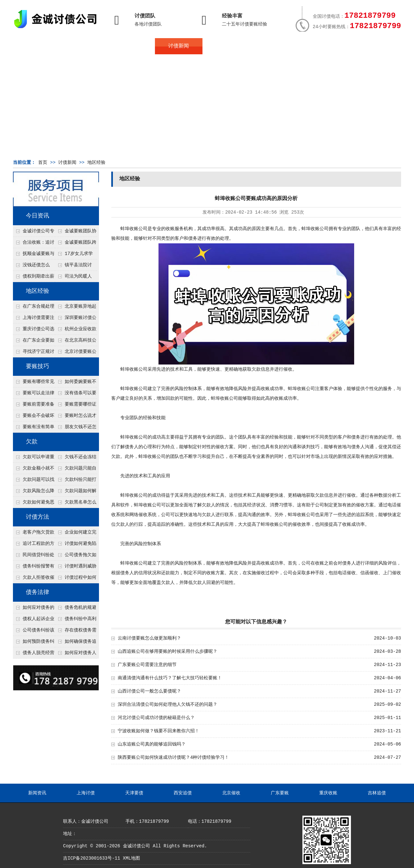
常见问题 (226, 46)
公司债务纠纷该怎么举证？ (34, 632)
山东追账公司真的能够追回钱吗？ (152, 744)
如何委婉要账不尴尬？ (76, 383)
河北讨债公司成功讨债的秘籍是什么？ (156, 718)
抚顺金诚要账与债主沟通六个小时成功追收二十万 (34, 255)
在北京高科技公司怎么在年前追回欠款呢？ (76, 342)
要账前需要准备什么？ (34, 406)
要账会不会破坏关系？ (34, 417)
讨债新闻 (179, 46)
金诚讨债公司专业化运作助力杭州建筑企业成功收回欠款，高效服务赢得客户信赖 (34, 233)
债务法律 (38, 592)
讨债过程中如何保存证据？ (76, 579)
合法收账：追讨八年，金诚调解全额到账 (34, 244)
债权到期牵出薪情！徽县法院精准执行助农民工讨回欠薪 (34, 278)
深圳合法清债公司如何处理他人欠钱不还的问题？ (168, 704)
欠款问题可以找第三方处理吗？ (34, 481)
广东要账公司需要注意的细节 (147, 665)
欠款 (32, 442)
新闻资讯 (37, 793)
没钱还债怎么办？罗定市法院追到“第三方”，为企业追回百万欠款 (34, 267)
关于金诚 (84, 46)
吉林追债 (377, 793)
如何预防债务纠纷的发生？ (34, 643)
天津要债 (134, 793)
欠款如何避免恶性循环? (34, 504)
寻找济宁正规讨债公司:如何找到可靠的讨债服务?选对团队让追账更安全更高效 (34, 353)
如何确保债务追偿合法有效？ (76, 643)
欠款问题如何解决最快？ (76, 492)
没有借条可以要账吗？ (76, 395)
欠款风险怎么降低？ (34, 492)
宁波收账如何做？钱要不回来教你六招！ (158, 731)
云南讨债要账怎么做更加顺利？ (149, 638)
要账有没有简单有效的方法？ (34, 429)
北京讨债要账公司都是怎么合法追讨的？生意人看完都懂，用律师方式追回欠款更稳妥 (76, 353)
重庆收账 (328, 793)
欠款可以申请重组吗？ (34, 459)
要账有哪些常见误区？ (34, 383)
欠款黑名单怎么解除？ (76, 504)
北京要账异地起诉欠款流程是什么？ (76, 308)
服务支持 (368, 46)
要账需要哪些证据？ (76, 406)
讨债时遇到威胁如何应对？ (76, 568)
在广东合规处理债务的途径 (34, 308)
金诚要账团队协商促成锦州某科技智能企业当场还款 (76, 233)
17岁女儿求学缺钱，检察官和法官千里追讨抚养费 (75, 255)
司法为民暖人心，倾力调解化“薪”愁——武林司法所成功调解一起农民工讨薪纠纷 (75, 278)
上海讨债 (86, 793)
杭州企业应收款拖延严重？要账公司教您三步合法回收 (76, 331)
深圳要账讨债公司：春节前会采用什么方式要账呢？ (76, 319)
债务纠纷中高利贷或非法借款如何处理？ (76, 620)
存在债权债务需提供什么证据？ (76, 632)
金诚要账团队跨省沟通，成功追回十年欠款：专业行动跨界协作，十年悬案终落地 (76, 244)
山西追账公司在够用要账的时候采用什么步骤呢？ (168, 651)
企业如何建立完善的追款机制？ (76, 534)
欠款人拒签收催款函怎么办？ (34, 579)
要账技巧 (38, 366)
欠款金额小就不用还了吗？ (34, 470)
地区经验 (96, 163)
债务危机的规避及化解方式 (76, 609)
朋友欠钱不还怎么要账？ (76, 429)
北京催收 (231, 793)
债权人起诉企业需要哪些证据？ (34, 620)
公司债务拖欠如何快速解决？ (76, 556)
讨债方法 (38, 517)
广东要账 (280, 793)
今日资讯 (38, 216)
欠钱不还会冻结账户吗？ (76, 459)
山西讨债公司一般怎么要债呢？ (149, 691)
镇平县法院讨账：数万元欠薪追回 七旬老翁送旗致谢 (75, 267)
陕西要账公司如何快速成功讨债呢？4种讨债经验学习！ (173, 757)
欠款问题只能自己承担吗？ (76, 470)
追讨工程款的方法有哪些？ (34, 545)
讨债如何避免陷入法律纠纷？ (76, 545)
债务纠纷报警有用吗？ (34, 568)
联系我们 (321, 46)
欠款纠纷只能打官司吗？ (76, 481)
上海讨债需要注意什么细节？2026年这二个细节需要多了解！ (34, 319)
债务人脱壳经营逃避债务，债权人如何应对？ (34, 654)
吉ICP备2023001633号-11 (92, 858)
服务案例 (273, 46)
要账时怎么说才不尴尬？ (76, 417)
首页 (37, 46)
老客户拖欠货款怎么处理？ (34, 534)
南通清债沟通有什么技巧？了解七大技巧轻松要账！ (170, 678)
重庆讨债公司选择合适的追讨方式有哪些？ (34, 331)
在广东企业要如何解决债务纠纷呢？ (34, 342)
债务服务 (131, 46)
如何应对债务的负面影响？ (34, 609)
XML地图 (131, 858)
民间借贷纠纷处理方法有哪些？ (34, 556)
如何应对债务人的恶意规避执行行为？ (76, 654)
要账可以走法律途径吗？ (34, 395)
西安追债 (183, 793)
